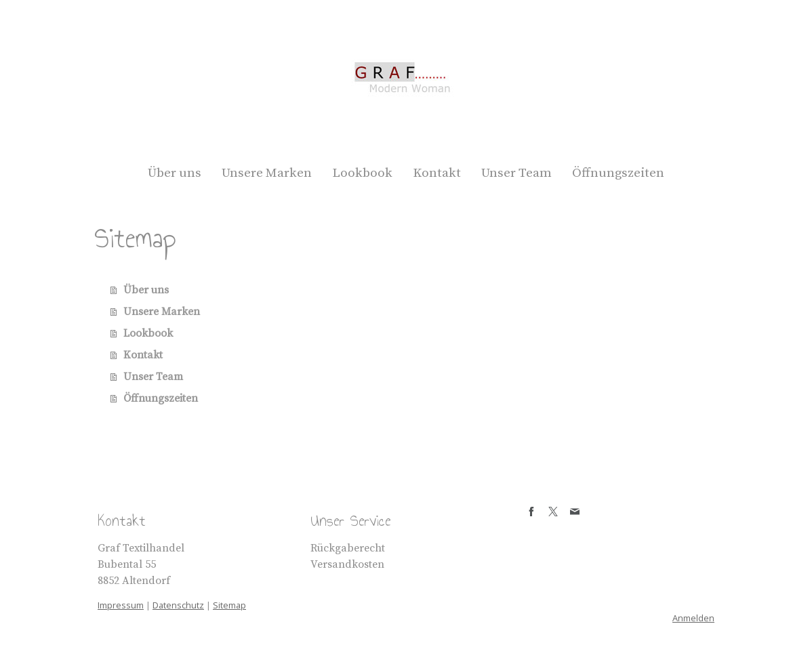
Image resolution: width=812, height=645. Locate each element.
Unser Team (516, 173)
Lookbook (362, 173)
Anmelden (693, 618)
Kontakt (437, 173)
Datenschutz (178, 605)
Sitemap (229, 605)
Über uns (175, 173)
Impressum (121, 605)
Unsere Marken (267, 173)
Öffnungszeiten (618, 173)
